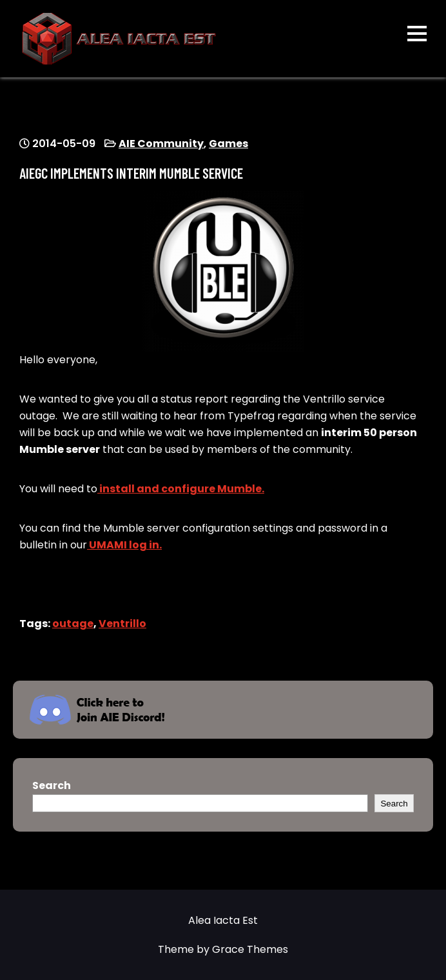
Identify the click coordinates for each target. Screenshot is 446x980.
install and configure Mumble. (181, 489)
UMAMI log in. (124, 545)
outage (73, 624)
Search (52, 785)
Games (228, 144)
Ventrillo (122, 624)
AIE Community (161, 144)
